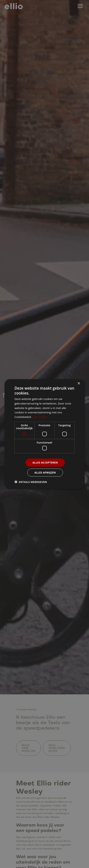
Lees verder (40, 417)
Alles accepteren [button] (45, 463)
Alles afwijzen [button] (45, 473)
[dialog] (44, 434)
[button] (31, 482)
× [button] (79, 383)
